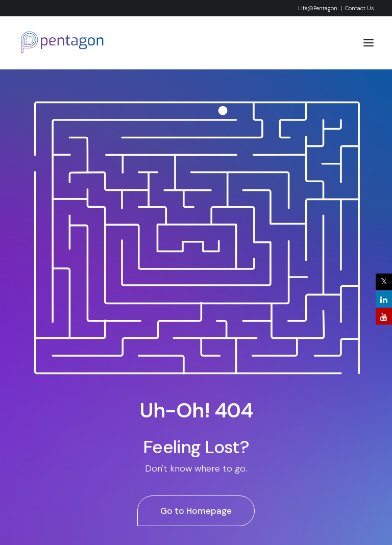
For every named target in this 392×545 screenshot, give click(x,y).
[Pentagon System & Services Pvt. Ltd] (63, 43)
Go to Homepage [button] (196, 511)
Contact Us (359, 8)
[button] (369, 43)
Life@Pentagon (318, 8)
